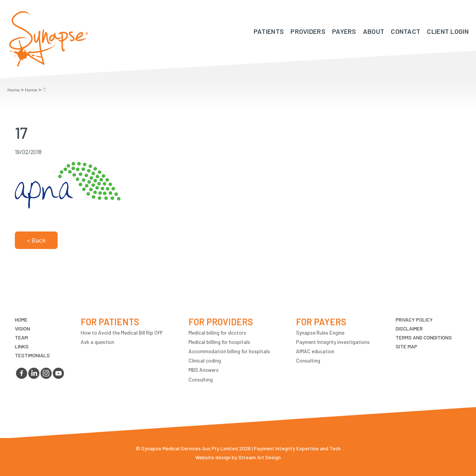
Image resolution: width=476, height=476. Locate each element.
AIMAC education (315, 351)
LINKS (22, 346)
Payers (344, 31)
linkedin (34, 373)
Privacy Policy (414, 320)
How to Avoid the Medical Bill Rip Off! (122, 333)
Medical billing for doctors (217, 333)
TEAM (21, 337)
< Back (36, 240)
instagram (46, 373)
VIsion (22, 328)
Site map (406, 346)
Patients (269, 31)
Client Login (448, 31)
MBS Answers (204, 370)
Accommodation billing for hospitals (229, 351)
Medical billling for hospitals (219, 342)
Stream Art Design (260, 457)
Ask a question (97, 342)
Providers (308, 31)
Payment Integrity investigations (333, 342)
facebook (22, 373)
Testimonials (32, 355)
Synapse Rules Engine (320, 333)
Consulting (201, 379)
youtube (58, 373)
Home (14, 90)
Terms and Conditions (424, 337)
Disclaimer (409, 328)
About (374, 31)
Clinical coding (205, 360)
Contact (406, 31)
